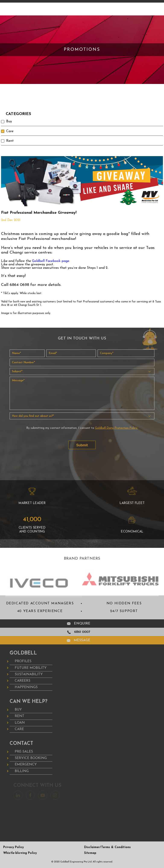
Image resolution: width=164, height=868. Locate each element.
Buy (9, 121)
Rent (10, 141)
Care (10, 131)
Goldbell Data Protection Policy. (116, 428)
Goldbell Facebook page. (51, 261)
